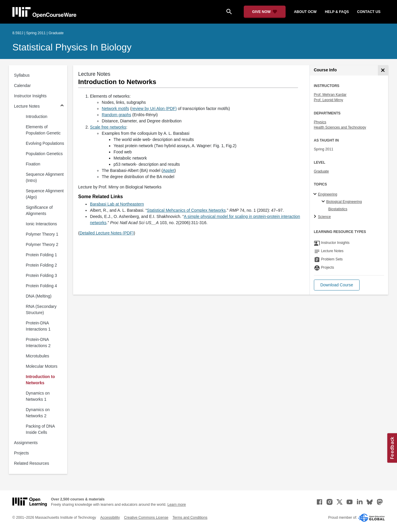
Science (324, 217)
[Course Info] (383, 70)
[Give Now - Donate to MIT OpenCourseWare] (265, 12)
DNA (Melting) (39, 296)
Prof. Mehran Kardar (330, 95)
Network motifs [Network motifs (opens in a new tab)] (115, 109)
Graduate (321, 171)
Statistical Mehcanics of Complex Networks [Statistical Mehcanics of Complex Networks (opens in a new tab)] (186, 210)
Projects (22, 453)
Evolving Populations (45, 143)
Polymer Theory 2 (42, 244)
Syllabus (22, 75)
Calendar (23, 86)
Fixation (33, 164)
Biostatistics (338, 209)
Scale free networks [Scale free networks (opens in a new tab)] (108, 127)
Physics (320, 122)
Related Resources (32, 463)
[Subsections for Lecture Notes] (62, 106)
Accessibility (110, 518)
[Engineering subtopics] (316, 194)
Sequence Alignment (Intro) (45, 177)
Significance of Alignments (39, 210)
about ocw (305, 12)
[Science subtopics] (316, 217)
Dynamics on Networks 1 (38, 396)
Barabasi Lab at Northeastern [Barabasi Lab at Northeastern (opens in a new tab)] (117, 204)
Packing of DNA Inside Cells (40, 429)
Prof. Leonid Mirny (328, 100)
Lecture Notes (27, 106)
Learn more (177, 505)
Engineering (328, 194)
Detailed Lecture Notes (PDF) (107, 233)
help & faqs (337, 12)
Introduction (37, 116)
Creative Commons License (146, 518)
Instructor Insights (31, 96)
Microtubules (38, 356)
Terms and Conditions (190, 518)
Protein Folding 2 (42, 265)
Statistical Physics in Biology (72, 47)
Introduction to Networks (41, 380)
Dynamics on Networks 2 (38, 413)
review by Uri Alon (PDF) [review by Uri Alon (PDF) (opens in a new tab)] (154, 109)
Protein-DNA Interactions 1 (38, 326)
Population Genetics (44, 154)
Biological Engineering (344, 202)
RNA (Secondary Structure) (41, 309)
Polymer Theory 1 (42, 234)
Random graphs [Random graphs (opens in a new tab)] (116, 115)
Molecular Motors (42, 366)
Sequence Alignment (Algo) (45, 194)
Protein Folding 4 (42, 286)
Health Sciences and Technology (340, 127)
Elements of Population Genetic (43, 130)
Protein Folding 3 (42, 275)
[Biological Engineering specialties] (324, 202)
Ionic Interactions (42, 224)
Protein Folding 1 (42, 255)
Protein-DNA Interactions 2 (38, 343)
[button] (337, 285)
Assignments (26, 443)
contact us (369, 12)
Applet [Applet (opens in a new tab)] (169, 170)
